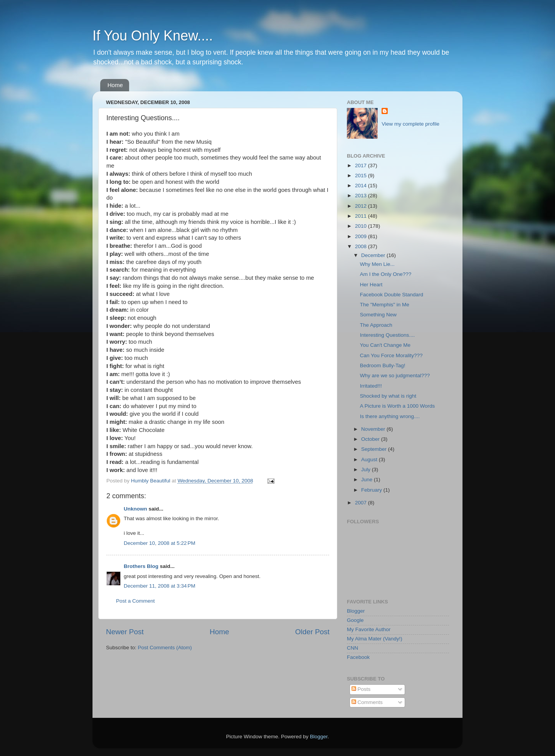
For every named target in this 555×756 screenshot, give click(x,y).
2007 (362, 503)
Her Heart (371, 285)
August (370, 459)
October (371, 439)
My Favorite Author (369, 629)
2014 (362, 186)
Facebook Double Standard (392, 295)
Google (355, 620)
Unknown (135, 509)
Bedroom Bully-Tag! (383, 365)
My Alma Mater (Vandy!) (375, 639)
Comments (367, 702)
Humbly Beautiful (151, 481)
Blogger (356, 611)
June (367, 480)
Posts (361, 689)
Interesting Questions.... (388, 335)
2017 (362, 165)
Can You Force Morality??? (391, 355)
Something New (378, 315)
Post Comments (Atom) (165, 648)
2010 (362, 226)
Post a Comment (135, 601)
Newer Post (125, 632)
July (367, 470)
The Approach (376, 325)
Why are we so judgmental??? (395, 375)
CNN (352, 648)
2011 (362, 216)
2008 (362, 246)
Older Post (312, 632)
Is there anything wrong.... (390, 416)
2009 (362, 236)
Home (115, 85)
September (375, 449)
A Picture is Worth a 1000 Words (398, 406)
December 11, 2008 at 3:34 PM (160, 586)
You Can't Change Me (385, 345)
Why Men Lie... (377, 264)
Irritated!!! (371, 386)
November (374, 429)
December (374, 255)
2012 (362, 206)
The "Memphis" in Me (385, 305)
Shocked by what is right (388, 396)
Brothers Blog (141, 566)
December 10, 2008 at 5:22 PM (160, 543)
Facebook (358, 657)
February (372, 490)
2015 (362, 176)
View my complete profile (410, 124)
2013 (362, 196)
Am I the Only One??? (386, 274)
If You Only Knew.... (153, 36)
